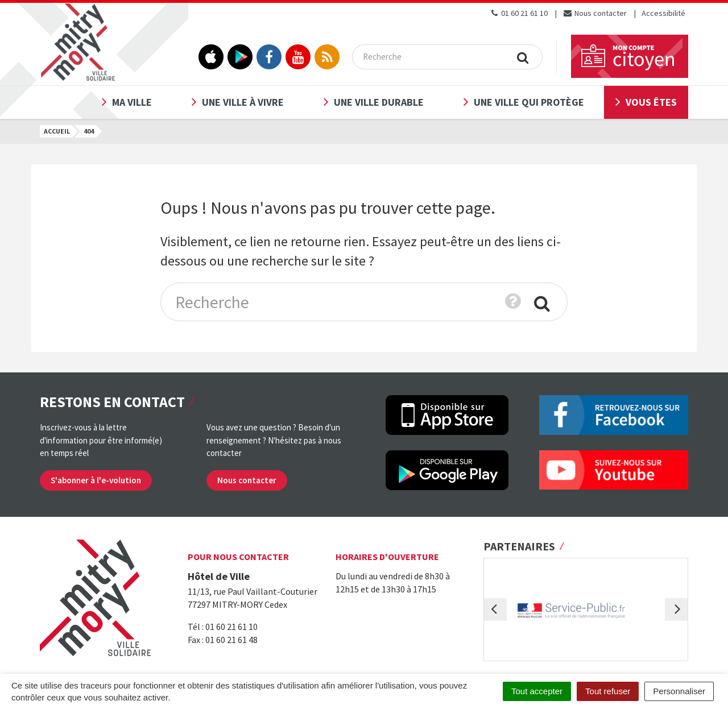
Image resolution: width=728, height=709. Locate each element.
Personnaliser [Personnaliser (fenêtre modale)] (679, 691)
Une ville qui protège (529, 102)
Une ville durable (379, 102)
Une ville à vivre (243, 102)
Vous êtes (651, 102)
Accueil (57, 131)
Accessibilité (663, 13)
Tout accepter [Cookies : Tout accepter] (537, 691)
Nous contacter (595, 13)
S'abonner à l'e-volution (96, 480)
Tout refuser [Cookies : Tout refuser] (608, 691)
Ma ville (132, 102)
